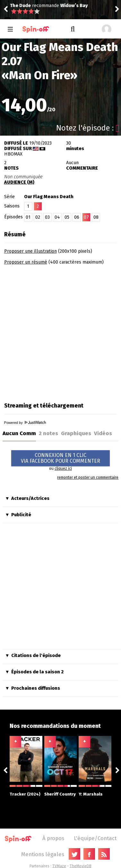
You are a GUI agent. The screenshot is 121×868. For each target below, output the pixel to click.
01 (28, 217)
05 (67, 217)
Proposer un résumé (26, 262)
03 (47, 217)
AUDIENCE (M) (19, 182)
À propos (53, 838)
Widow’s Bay (74, 6)
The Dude (20, 6)
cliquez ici (63, 468)
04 (57, 217)
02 (38, 217)
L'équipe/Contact (95, 838)
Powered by (25, 423)
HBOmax (13, 154)
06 (77, 217)
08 (96, 217)
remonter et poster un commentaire (88, 477)
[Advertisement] (60, 331)
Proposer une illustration (30, 251)
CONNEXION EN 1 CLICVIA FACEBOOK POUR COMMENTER (60, 458)
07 (86, 217)
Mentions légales (43, 854)
